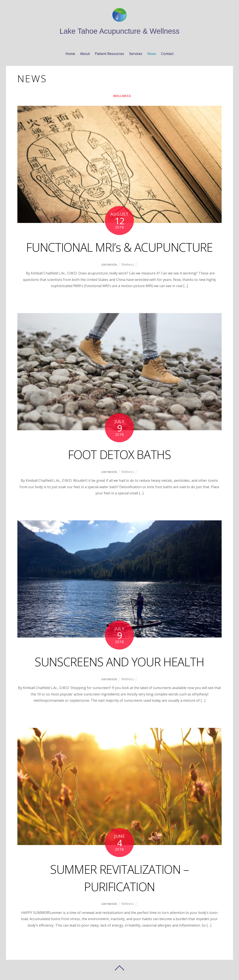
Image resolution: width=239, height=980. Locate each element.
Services (136, 54)
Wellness (122, 96)
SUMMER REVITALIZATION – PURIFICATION (119, 878)
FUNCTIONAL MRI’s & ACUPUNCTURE (119, 247)
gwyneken (109, 265)
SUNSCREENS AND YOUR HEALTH (120, 661)
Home (70, 54)
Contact (167, 54)
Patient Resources (109, 54)
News (152, 54)
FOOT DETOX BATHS (119, 454)
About (85, 54)
